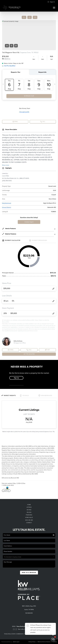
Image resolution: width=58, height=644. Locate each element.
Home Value (29, 517)
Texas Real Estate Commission (14, 634)
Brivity (9, 642)
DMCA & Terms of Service (44, 642)
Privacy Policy (32, 642)
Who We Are (29, 520)
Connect (29, 523)
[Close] (54, 625)
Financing (29, 515)
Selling (29, 512)
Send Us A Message (29, 573)
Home (29, 505)
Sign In (51, 2)
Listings (29, 507)
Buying (29, 510)
